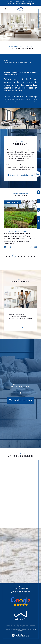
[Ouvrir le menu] (34, 9)
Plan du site (20, 628)
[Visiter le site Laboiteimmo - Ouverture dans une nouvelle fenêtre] (20, 638)
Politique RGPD (31, 629)
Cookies (20, 631)
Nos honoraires (11, 628)
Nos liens (23, 629)
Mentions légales (29, 628)
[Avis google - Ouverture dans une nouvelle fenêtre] (21, 602)
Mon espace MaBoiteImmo (13, 629)
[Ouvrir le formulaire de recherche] (7, 9)
